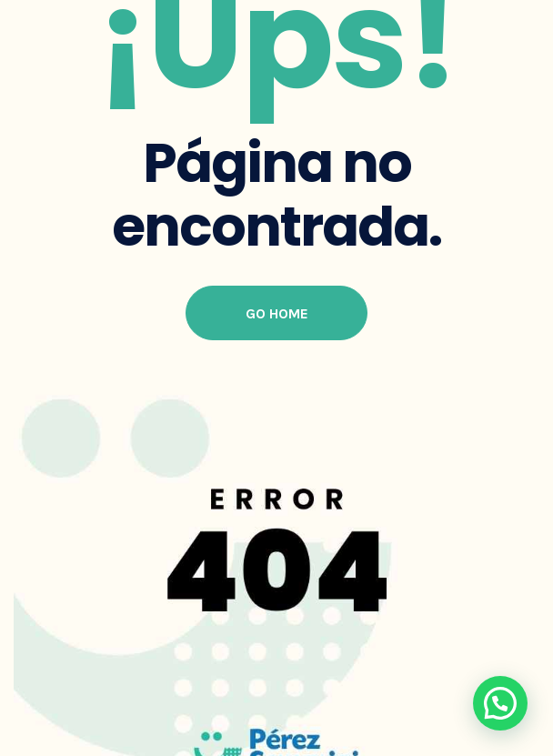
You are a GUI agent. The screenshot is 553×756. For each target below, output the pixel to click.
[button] (500, 703)
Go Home (277, 313)
